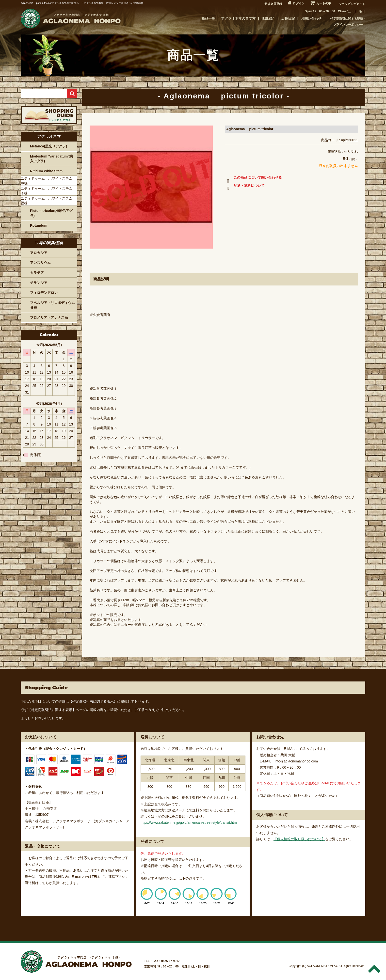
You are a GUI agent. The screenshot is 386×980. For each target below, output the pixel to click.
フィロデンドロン (44, 293)
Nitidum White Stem (46, 171)
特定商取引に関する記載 (347, 19)
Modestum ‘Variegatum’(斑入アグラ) (52, 159)
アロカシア (39, 253)
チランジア (39, 283)
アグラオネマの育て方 (238, 18)
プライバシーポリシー (348, 25)
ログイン (299, 3)
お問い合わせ (311, 18)
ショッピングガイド (352, 4)
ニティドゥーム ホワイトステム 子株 (48, 191)
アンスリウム (40, 263)
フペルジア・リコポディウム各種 (52, 305)
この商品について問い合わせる (253, 178)
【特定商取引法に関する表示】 (93, 701)
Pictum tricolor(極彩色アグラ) (51, 213)
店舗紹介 (268, 18)
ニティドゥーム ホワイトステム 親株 (48, 201)
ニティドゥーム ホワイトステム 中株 (48, 181)
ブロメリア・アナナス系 (49, 317)
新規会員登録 (273, 4)
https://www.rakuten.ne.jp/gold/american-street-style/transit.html (189, 822)
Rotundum (39, 225)
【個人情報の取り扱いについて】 (299, 839)
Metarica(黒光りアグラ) (48, 146)
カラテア (37, 273)
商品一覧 (208, 18)
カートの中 (324, 3)
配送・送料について (245, 187)
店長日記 (288, 18)
